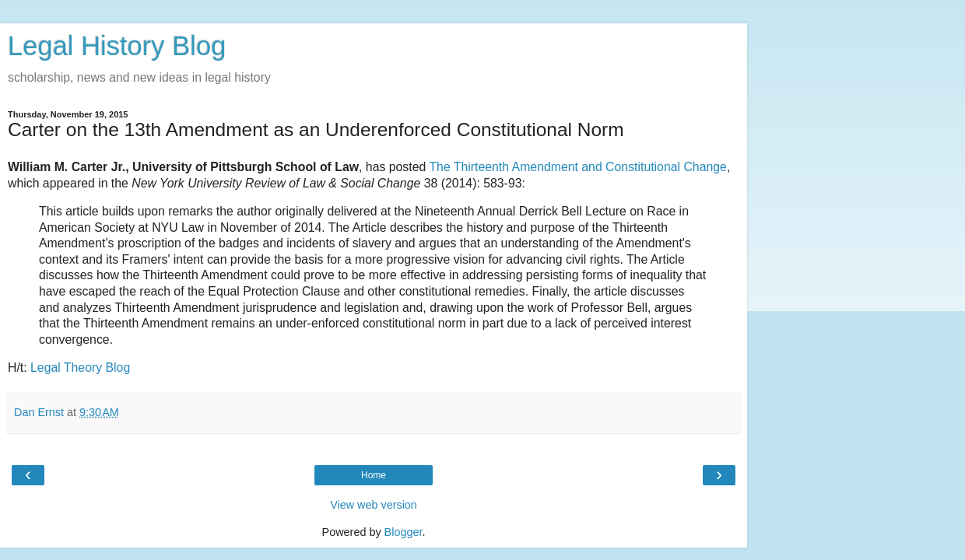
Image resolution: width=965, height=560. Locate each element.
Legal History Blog (117, 46)
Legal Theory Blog (80, 367)
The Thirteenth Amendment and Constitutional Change (577, 167)
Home (374, 475)
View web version (374, 505)
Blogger (404, 532)
